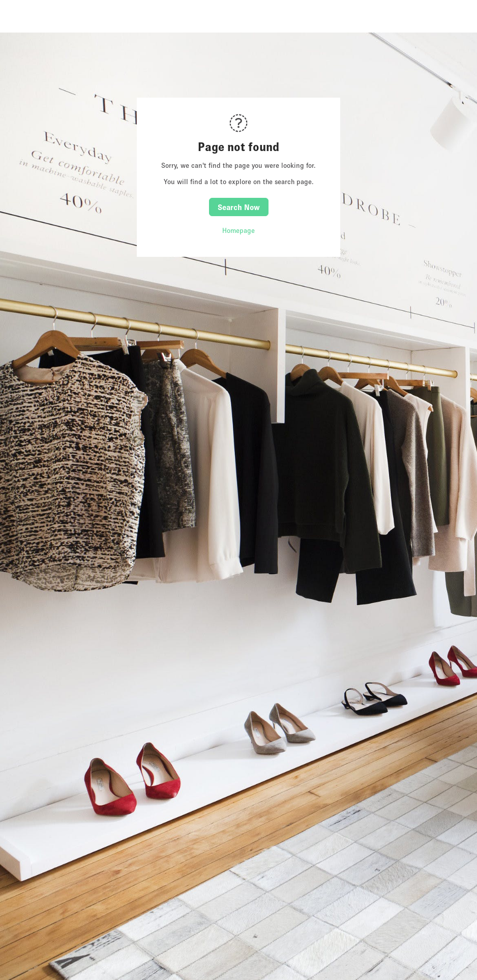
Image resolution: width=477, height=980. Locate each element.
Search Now (239, 207)
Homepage (238, 230)
